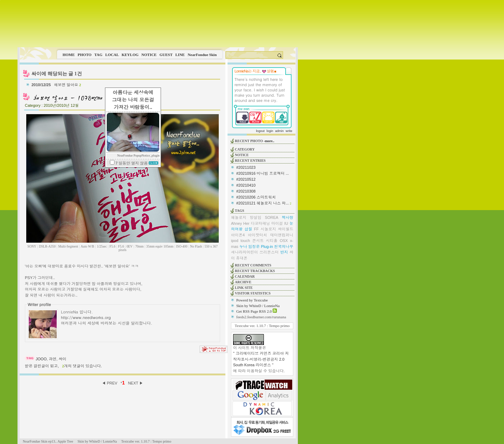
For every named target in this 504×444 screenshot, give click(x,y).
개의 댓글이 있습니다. (82, 366)
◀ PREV (110, 383)
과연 (52, 359)
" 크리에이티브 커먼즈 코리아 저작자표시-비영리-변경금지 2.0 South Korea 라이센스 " (261, 359)
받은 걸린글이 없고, (42, 366)
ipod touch (240, 241)
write (289, 131)
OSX (284, 241)
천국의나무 (284, 247)
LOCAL (112, 55)
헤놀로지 (239, 217)
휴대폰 (242, 258)
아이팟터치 (257, 235)
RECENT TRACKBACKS (255, 271)
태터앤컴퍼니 (282, 235)
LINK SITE (244, 288)
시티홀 (272, 241)
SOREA (272, 217)
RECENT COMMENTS (253, 265)
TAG (98, 55)
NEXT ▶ (136, 383)
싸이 (62, 359)
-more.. (269, 141)
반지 (284, 252)
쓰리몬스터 (269, 252)
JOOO (41, 359)
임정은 (254, 247)
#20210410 (246, 185)
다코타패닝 (261, 223)
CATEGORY (245, 149)
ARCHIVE (243, 282)
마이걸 (277, 223)
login (270, 131)
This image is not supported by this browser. (158, 24)
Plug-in (267, 247)
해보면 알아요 (67, 85)
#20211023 (246, 167)
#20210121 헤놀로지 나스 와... (262, 203)
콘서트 (258, 241)
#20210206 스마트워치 (256, 197)
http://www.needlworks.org (86, 317)
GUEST (166, 55)
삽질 (248, 229)
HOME (69, 55)
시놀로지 (268, 229)
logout (260, 131)
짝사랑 (288, 217)
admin (279, 131)
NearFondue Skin (202, 55)
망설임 (256, 217)
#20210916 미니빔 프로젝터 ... (262, 173)
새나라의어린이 (244, 252)
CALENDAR (245, 276)
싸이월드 (286, 229)
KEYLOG (130, 55)
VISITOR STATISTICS (253, 293)
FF (256, 229)
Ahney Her (240, 223)
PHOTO (85, 55)
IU (286, 223)
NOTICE (149, 55)
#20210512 (246, 179)
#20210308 (246, 191)
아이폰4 (238, 235)
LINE (180, 55)
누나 (243, 247)
